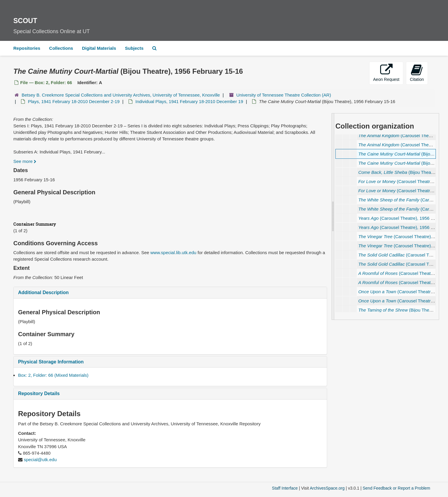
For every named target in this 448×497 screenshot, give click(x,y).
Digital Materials (99, 48)
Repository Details (39, 393)
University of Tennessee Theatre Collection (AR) (284, 95)
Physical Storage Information (51, 362)
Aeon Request (386, 73)
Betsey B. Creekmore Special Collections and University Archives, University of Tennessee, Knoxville (121, 95)
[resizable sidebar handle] (333, 217)
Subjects (134, 48)
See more (25, 161)
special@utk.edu (40, 460)
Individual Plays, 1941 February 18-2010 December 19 (189, 101)
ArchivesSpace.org (327, 488)
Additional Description (43, 292)
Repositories (27, 48)
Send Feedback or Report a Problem (396, 488)
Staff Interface (285, 488)
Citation (417, 73)
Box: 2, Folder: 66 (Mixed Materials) (53, 375)
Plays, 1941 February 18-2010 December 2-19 (74, 101)
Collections (61, 48)
